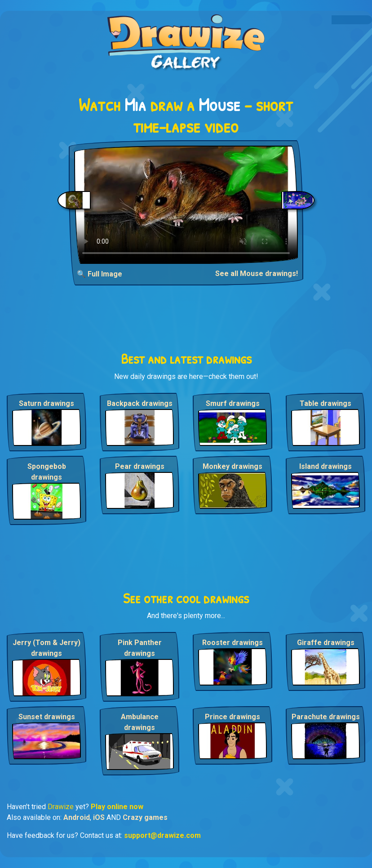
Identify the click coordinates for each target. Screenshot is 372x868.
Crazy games (145, 817)
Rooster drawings (232, 643)
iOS (99, 817)
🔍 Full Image (100, 274)
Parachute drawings (326, 717)
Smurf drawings (233, 403)
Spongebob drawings (47, 472)
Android (77, 817)
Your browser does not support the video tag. (186, 205)
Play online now (117, 807)
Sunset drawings (47, 717)
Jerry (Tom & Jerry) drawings (46, 648)
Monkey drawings (232, 466)
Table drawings (325, 403)
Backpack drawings (140, 403)
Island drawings (325, 466)
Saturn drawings (46, 403)
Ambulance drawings (140, 722)
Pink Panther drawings (140, 648)
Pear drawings (140, 466)
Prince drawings (232, 717)
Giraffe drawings (326, 643)
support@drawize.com (162, 835)
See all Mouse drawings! (257, 274)
